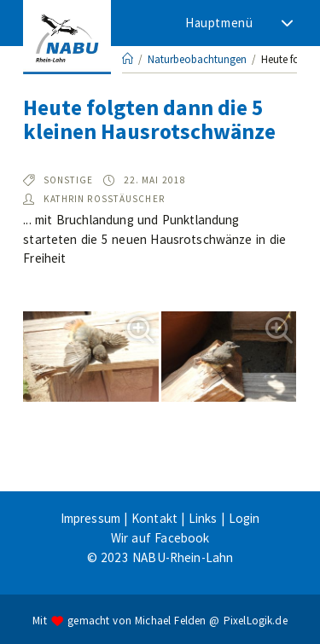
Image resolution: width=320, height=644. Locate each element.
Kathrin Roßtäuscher (104, 199)
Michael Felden (170, 620)
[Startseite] (128, 59)
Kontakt (154, 518)
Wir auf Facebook (160, 538)
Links (203, 518)
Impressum (90, 518)
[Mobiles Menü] (237, 23)
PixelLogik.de (256, 620)
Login (244, 518)
